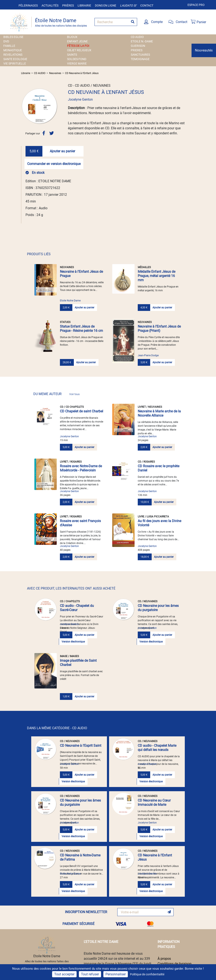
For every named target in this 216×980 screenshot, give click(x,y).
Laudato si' (128, 5)
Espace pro (196, 5)
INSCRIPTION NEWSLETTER (86, 912)
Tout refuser (90, 974)
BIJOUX (72, 37)
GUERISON (138, 46)
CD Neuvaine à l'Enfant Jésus (82, 73)
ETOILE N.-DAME (142, 41)
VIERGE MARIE (77, 63)
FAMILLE (9, 46)
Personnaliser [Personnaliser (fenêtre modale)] (116, 974)
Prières (68, 5)
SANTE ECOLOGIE (15, 59)
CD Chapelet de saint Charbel (82, 411)
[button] (24, 106)
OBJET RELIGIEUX (79, 50)
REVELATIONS (13, 55)
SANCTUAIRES (140, 55)
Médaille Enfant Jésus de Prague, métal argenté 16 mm (157, 276)
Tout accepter (64, 974)
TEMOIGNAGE (140, 59)
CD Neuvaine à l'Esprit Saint (81, 746)
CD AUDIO (137, 37)
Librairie (84, 5)
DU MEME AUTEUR (57, 394)
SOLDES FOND (77, 59)
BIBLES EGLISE (13, 37)
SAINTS (72, 55)
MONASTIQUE (13, 50)
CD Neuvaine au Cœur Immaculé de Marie (154, 802)
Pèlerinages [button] (28, 5)
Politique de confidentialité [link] (147, 974)
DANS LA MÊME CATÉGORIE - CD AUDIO (57, 728)
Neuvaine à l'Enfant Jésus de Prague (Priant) (159, 329)
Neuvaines (55, 73)
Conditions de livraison (175, 964)
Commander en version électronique (54, 164)
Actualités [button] (50, 5)
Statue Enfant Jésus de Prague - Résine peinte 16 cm (81, 329)
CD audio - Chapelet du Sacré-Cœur (77, 608)
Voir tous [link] (74, 394)
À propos (164, 959)
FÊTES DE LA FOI (78, 46)
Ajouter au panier (62, 151)
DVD (6, 41)
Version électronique (73, 642)
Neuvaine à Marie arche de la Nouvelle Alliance (159, 413)
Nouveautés (204, 50)
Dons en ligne (106, 5)
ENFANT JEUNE (77, 41)
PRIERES (137, 50)
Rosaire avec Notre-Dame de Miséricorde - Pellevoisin (81, 468)
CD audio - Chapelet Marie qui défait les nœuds (157, 748)
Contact (147, 5)
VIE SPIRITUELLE (15, 63)
